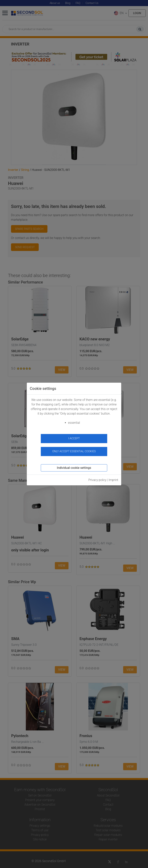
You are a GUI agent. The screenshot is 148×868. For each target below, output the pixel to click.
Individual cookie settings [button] (74, 468)
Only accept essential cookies (74, 451)
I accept (74, 438)
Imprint (113, 480)
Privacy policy (98, 480)
